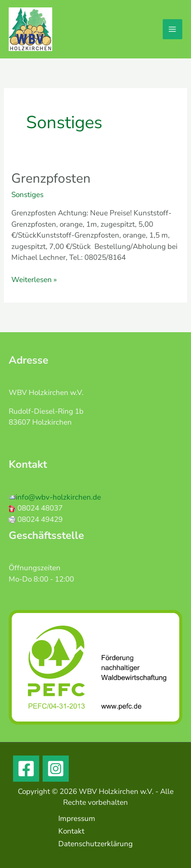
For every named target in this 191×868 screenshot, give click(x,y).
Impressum (77, 819)
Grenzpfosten (51, 179)
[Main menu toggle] (173, 29)
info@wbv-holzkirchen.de (58, 497)
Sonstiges (27, 195)
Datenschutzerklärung (95, 844)
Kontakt (71, 831)
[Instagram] (56, 769)
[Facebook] (26, 769)
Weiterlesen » (34, 279)
